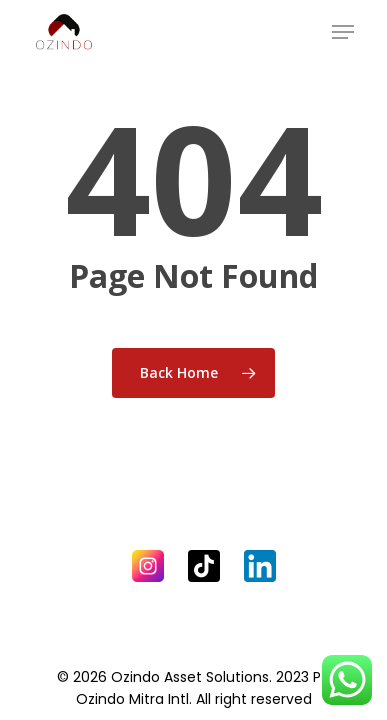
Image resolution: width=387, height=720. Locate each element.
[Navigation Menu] (343, 32)
